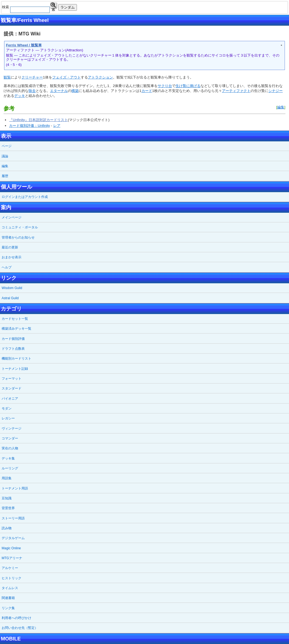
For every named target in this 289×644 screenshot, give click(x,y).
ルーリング (10, 468)
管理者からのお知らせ (18, 237)
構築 (75, 91)
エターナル (59, 91)
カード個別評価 (13, 339)
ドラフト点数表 (13, 349)
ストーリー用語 (13, 518)
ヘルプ (7, 267)
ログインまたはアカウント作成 (25, 197)
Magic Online (11, 548)
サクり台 (165, 86)
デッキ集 (8, 458)
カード (147, 91)
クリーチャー (32, 77)
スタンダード (12, 388)
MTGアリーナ (12, 558)
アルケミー (10, 568)
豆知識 (7, 498)
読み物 (7, 528)
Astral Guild (10, 298)
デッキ (20, 96)
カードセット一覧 (15, 319)
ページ (7, 146)
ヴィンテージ (12, 429)
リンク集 (8, 608)
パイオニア (10, 399)
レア (57, 126)
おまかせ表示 (12, 257)
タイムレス (10, 588)
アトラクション (100, 77)
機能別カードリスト (16, 359)
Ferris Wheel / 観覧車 (24, 45)
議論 (5, 156)
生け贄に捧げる (188, 86)
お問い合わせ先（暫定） (20, 628)
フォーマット (12, 379)
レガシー (8, 418)
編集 (281, 107)
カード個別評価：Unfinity (29, 126)
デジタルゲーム (13, 538)
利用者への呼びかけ (16, 618)
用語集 (7, 478)
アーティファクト (236, 91)
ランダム (68, 7)
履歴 (5, 176)
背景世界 (8, 508)
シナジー (276, 91)
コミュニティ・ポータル (20, 227)
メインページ (12, 217)
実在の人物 (10, 448)
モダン (7, 408)
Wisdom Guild (12, 288)
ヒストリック (12, 578)
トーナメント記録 (15, 369)
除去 (32, 91)
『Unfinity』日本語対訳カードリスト (38, 120)
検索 (53, 6)
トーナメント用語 (15, 488)
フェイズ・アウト (66, 77)
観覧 (7, 77)
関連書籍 (8, 598)
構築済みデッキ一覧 (16, 329)
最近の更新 (10, 247)
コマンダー (10, 438)
